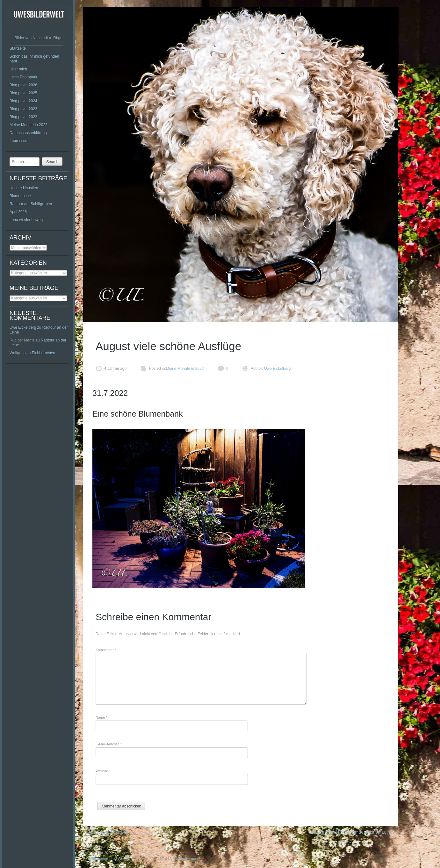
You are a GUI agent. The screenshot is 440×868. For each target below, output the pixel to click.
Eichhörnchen (43, 353)
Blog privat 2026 (23, 85)
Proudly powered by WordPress (110, 859)
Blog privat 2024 (23, 101)
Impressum (19, 141)
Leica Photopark (23, 77)
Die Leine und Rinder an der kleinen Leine (354, 832)
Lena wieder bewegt (27, 220)
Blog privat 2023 (23, 109)
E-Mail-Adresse (109, 744)
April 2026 (18, 212)
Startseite (18, 48)
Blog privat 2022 (23, 117)
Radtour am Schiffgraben (31, 204)
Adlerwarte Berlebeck (107, 832)
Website (102, 771)
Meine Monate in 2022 (185, 369)
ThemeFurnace (186, 859)
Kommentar (106, 650)
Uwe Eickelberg (23, 327)
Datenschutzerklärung (28, 133)
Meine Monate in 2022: (29, 125)
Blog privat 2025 (23, 93)
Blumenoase (20, 196)
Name (101, 717)
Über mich (18, 69)
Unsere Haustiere (24, 188)
